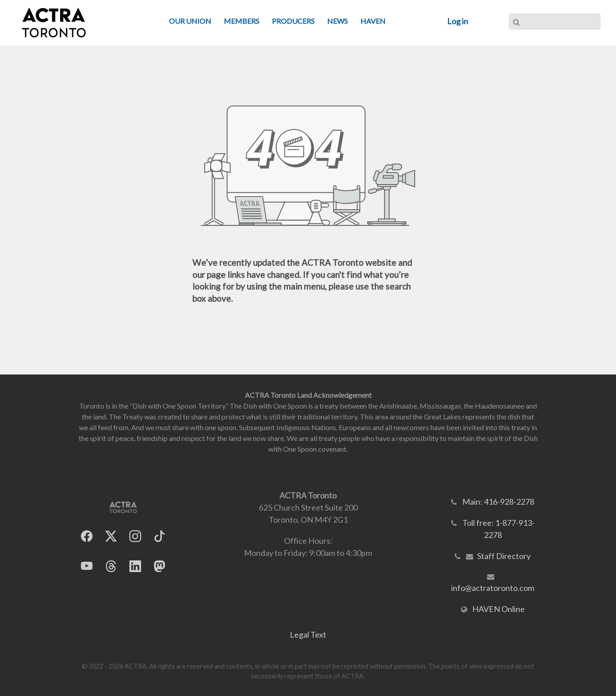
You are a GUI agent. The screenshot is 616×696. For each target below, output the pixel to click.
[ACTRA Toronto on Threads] (111, 566)
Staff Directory (504, 556)
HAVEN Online (499, 609)
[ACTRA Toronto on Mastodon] (160, 566)
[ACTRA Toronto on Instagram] (135, 536)
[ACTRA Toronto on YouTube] (87, 566)
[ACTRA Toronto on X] (111, 536)
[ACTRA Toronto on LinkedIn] (135, 566)
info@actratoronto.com (493, 588)
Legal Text (308, 634)
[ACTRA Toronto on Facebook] (87, 536)
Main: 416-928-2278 (498, 502)
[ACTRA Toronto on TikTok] (160, 536)
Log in (458, 21)
